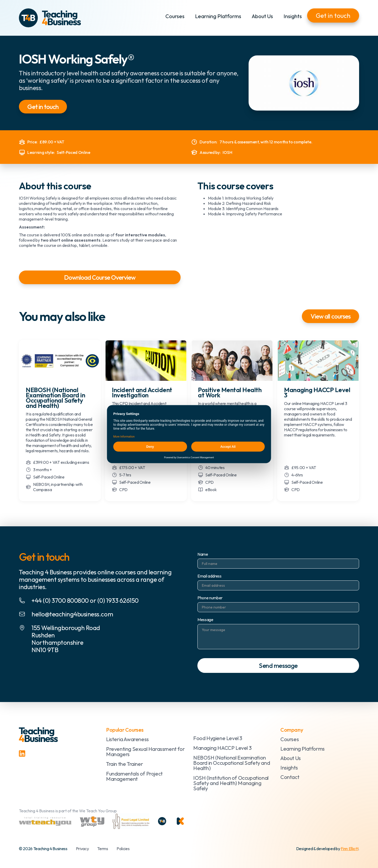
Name (203, 554)
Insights (293, 16)
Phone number (210, 598)
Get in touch (333, 15)
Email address (209, 576)
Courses (175, 16)
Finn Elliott (349, 849)
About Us (262, 16)
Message (205, 620)
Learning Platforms (218, 16)
